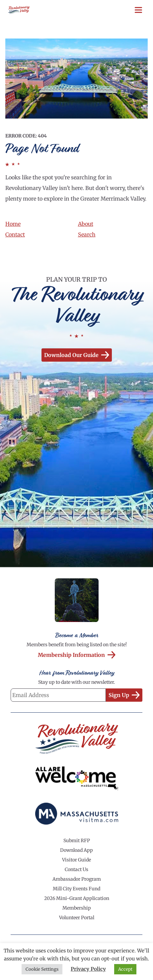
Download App (76, 850)
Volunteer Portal (77, 918)
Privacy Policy (88, 969)
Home (13, 224)
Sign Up (124, 695)
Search (87, 234)
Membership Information (77, 655)
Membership (77, 908)
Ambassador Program (77, 879)
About (86, 224)
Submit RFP (77, 841)
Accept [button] (125, 969)
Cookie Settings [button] (42, 969)
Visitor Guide (76, 860)
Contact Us (76, 869)
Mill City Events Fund (76, 889)
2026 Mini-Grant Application (77, 898)
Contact (15, 234)
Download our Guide (77, 355)
